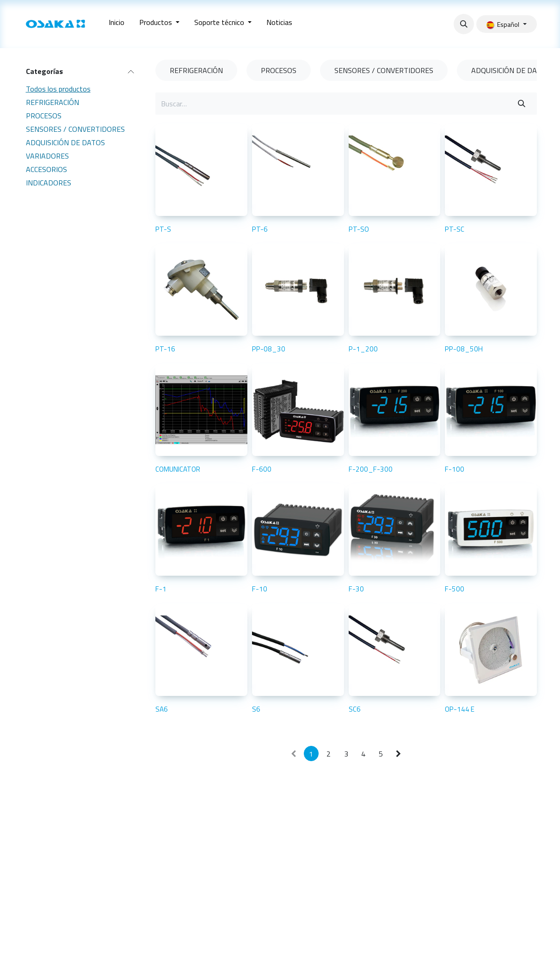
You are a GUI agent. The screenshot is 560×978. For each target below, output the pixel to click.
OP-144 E (460, 709)
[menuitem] (117, 24)
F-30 (356, 589)
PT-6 (259, 229)
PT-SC (455, 229)
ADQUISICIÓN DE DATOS (65, 142)
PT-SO (358, 229)
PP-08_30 (268, 349)
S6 (256, 709)
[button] (464, 24)
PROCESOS (44, 116)
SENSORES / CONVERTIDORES (75, 129)
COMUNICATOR (178, 469)
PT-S (163, 229)
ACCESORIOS (46, 169)
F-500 (455, 589)
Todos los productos (58, 89)
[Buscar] (522, 104)
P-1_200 (363, 349)
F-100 (455, 469)
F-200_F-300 (370, 469)
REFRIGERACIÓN (52, 102)
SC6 (354, 709)
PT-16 (165, 349)
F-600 (261, 469)
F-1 (161, 589)
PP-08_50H (464, 349)
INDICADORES (49, 183)
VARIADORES (47, 156)
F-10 (259, 589)
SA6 (162, 709)
